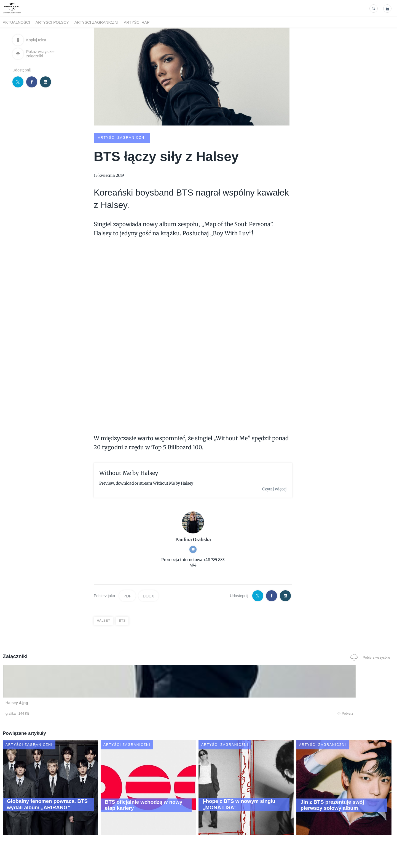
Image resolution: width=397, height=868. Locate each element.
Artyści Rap (137, 22)
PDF (127, 595)
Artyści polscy (52, 22)
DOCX (148, 595)
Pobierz (86, 714)
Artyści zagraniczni (96, 22)
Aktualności (16, 22)
